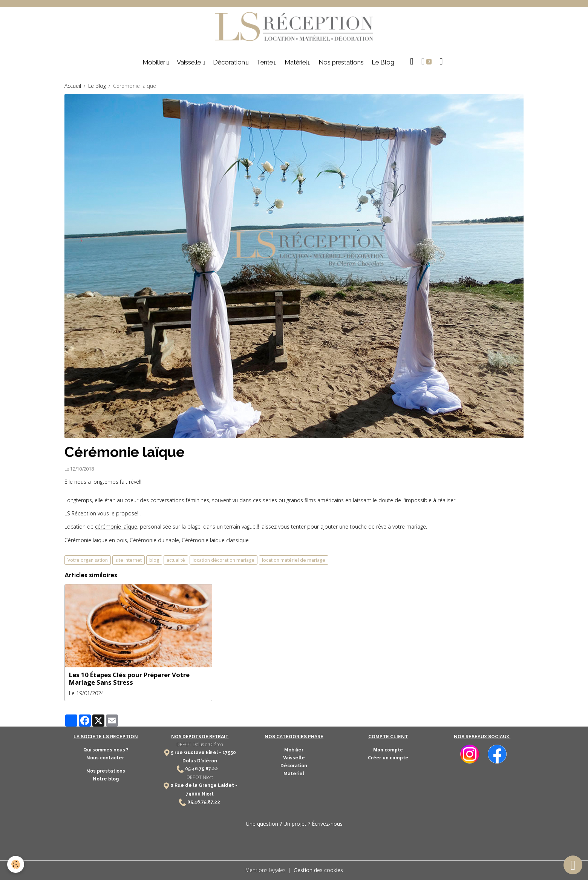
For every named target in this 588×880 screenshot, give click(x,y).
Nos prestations (341, 63)
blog (154, 560)
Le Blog (383, 63)
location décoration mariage (224, 560)
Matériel (296, 63)
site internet (129, 560)
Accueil (73, 86)
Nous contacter (106, 758)
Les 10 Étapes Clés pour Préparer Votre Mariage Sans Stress (129, 679)
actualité (176, 560)
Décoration (230, 63)
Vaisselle (190, 63)
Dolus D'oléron (200, 761)
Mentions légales (265, 870)
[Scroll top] (573, 865)
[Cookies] (16, 864)
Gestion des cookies (318, 870)
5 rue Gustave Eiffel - (197, 753)
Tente (266, 63)
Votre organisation (88, 560)
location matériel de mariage (294, 560)
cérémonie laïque (116, 527)
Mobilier (155, 63)
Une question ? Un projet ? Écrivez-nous (294, 824)
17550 (229, 753)
